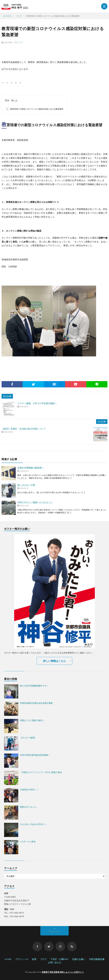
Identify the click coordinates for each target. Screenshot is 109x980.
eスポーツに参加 (28, 842)
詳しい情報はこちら (54, 661)
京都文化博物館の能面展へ (31, 468)
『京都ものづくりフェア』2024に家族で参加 (41, 772)
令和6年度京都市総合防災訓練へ (35, 755)
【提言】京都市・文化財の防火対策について (24, 429)
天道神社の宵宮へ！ (29, 790)
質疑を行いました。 (29, 807)
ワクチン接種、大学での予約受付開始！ (37, 403)
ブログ (20, 42)
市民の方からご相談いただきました (35, 502)
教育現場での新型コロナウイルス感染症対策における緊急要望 (34, 109)
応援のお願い (79, 959)
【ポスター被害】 (28, 738)
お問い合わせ (54, 962)
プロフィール (22, 959)
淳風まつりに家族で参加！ (32, 720)
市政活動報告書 (97, 959)
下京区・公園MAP (59, 959)
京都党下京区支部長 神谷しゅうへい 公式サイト (63, 972)
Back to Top (55, 932)
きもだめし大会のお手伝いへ (33, 824)
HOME (8, 959)
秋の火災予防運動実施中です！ (34, 686)
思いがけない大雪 (26, 485)
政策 (34, 959)
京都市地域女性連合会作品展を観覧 (36, 703)
